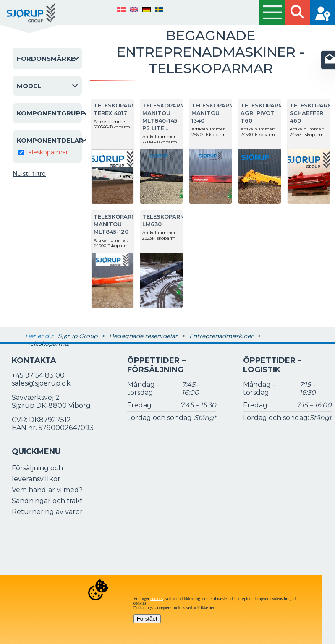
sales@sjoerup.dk (41, 383)
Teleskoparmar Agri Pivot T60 (266, 113)
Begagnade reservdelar (143, 336)
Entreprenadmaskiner (221, 336)
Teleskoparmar (47, 152)
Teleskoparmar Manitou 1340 (217, 113)
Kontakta (34, 360)
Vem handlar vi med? (47, 490)
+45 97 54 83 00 (38, 375)
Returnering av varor (47, 512)
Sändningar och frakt (47, 501)
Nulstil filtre (29, 174)
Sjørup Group (78, 336)
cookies (157, 598)
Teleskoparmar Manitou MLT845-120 (119, 224)
